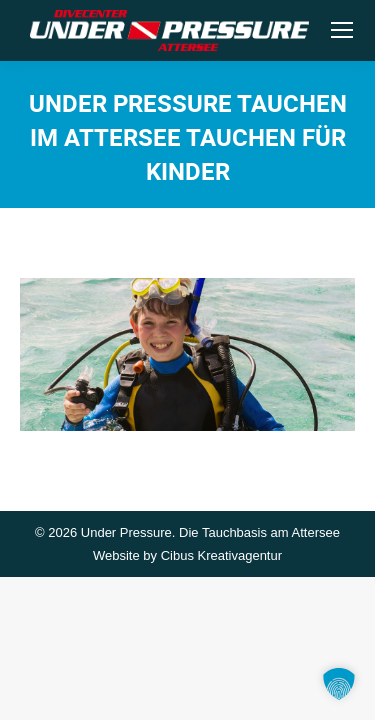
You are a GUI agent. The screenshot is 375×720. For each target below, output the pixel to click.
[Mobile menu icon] (342, 30)
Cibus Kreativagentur (221, 555)
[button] (339, 684)
